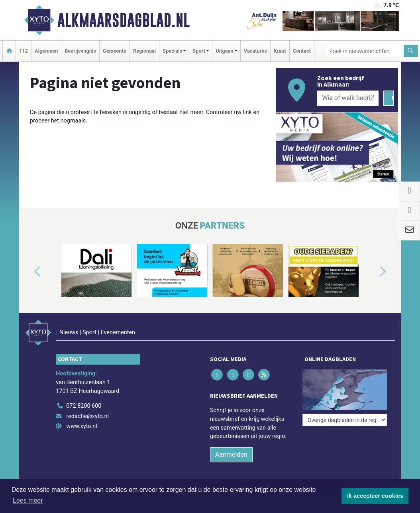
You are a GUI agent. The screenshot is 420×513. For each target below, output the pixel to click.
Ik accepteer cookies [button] (375, 496)
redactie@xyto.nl (87, 416)
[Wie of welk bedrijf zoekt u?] (348, 98)
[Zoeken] (411, 51)
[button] (28, 272)
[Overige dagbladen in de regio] (345, 420)
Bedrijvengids (80, 51)
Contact (302, 51)
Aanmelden (231, 455)
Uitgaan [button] (224, 51)
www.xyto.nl (81, 426)
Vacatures (255, 51)
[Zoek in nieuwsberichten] (365, 51)
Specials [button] (172, 51)
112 (24, 51)
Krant (280, 51)
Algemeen (46, 51)
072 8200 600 (84, 406)
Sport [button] (199, 51)
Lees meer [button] (28, 500)
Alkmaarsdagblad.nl (124, 20)
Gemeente (115, 51)
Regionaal (144, 51)
